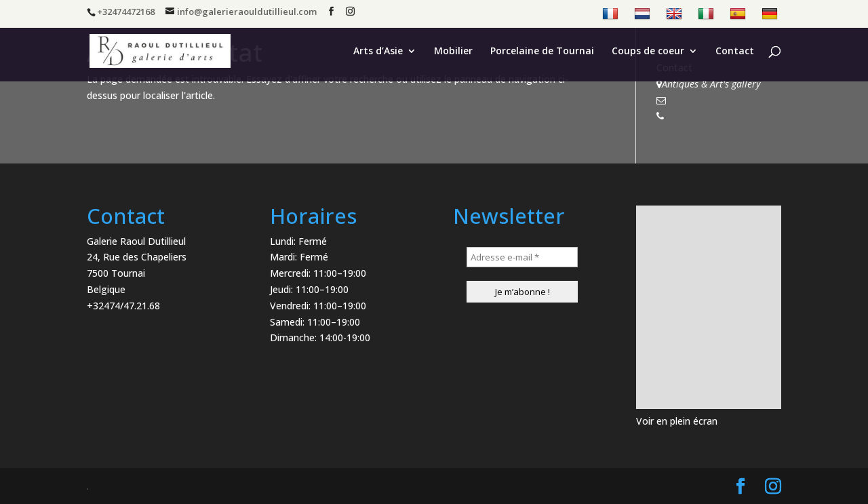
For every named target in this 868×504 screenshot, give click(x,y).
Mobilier (453, 52)
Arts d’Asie (378, 52)
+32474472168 (696, 116)
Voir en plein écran (677, 421)
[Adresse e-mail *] (522, 257)
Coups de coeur (648, 52)
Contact (735, 52)
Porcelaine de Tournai (542, 52)
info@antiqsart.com (708, 100)
